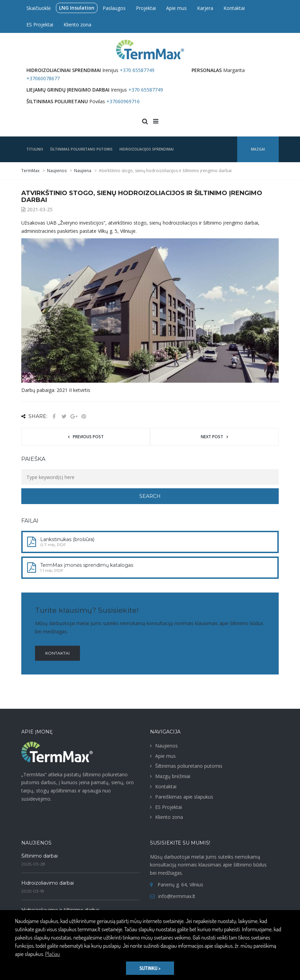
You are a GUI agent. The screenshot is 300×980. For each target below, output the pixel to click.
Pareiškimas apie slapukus (184, 797)
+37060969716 (123, 101)
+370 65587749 (137, 70)
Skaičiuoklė (39, 8)
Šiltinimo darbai (39, 856)
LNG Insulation (77, 8)
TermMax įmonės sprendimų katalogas (87, 565)
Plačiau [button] (53, 954)
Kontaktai (234, 8)
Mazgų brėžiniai (173, 776)
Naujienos (166, 746)
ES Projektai (40, 25)
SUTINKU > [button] (150, 968)
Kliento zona (77, 25)
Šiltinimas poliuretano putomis (189, 766)
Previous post (88, 437)
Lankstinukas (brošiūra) (67, 539)
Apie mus (176, 8)
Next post (212, 437)
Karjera (205, 8)
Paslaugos (114, 8)
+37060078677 (43, 78)
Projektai (146, 8)
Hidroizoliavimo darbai (48, 883)
